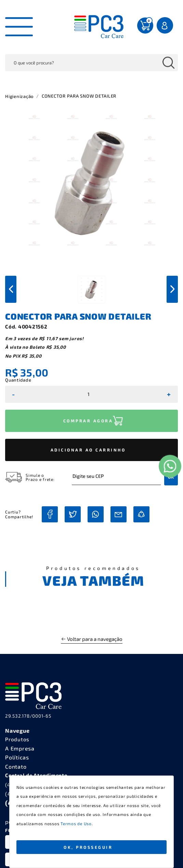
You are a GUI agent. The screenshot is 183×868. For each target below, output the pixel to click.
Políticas (17, 757)
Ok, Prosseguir (88, 847)
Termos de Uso (76, 823)
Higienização (19, 96)
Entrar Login (166, 25)
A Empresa (20, 748)
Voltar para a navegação (92, 639)
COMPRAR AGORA (88, 421)
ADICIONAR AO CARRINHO (88, 450)
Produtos (17, 739)
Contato (16, 766)
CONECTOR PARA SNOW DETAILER (79, 96)
